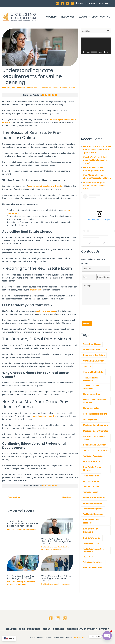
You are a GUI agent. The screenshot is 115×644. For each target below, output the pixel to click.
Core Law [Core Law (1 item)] (87, 366)
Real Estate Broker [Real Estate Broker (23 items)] (92, 461)
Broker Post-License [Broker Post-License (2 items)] (92, 344)
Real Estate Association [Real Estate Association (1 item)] (93, 456)
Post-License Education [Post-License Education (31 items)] (95, 445)
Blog (95, 17)
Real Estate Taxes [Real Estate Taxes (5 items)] (91, 544)
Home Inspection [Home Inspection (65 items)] (92, 394)
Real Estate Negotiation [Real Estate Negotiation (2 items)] (93, 509)
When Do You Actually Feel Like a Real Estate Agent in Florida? (56, 541)
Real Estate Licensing (15, 88)
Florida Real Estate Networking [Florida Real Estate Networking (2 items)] (91, 387)
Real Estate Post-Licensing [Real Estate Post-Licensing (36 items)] (92, 521)
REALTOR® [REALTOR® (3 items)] (88, 557)
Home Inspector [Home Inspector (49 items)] (91, 408)
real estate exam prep (46, 311)
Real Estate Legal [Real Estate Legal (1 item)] (90, 492)
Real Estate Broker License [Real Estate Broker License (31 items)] (92, 469)
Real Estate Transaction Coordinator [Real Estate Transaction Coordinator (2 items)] (93, 550)
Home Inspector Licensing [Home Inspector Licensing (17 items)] (95, 414)
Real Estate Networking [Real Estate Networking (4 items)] (93, 514)
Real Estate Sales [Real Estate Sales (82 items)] (92, 538)
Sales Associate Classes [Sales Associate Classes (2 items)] (93, 562)
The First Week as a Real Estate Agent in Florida (21, 577)
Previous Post (13, 497)
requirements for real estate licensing (46, 186)
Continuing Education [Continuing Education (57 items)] (94, 361)
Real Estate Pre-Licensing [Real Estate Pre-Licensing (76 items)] (91, 530)
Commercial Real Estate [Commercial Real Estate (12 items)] (94, 355)
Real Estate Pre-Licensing (35, 88)
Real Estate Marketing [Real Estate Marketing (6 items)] (93, 503)
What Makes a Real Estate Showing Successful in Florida (56, 578)
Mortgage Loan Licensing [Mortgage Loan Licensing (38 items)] (95, 425)
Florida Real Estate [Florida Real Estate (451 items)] (93, 372)
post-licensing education (45, 416)
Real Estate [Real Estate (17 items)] (103, 451)
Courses (53, 17)
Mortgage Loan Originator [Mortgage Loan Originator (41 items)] (96, 431)
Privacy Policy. (80, 637)
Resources (69, 17)
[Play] (84, 52)
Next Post (68, 497)
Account (105, 3)
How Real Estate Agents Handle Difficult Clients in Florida (94, 185)
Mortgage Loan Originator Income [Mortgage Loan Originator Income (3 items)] (94, 438)
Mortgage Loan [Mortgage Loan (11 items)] (90, 419)
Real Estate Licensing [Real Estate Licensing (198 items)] (94, 498)
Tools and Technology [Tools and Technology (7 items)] (93, 567)
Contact (106, 17)
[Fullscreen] (108, 52)
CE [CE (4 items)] (106, 349)
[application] (111, 3)
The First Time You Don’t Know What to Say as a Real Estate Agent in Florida (23, 524)
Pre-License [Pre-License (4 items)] (88, 451)
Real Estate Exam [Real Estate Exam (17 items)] (91, 482)
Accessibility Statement (82, 629)
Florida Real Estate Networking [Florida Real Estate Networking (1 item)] (91, 379)
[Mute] (105, 52)
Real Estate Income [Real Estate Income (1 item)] (91, 487)
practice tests (36, 290)
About (84, 17)
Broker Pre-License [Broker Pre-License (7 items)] (92, 349)
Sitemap (104, 629)
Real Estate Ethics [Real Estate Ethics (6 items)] (91, 476)
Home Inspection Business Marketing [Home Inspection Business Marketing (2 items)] (94, 401)
